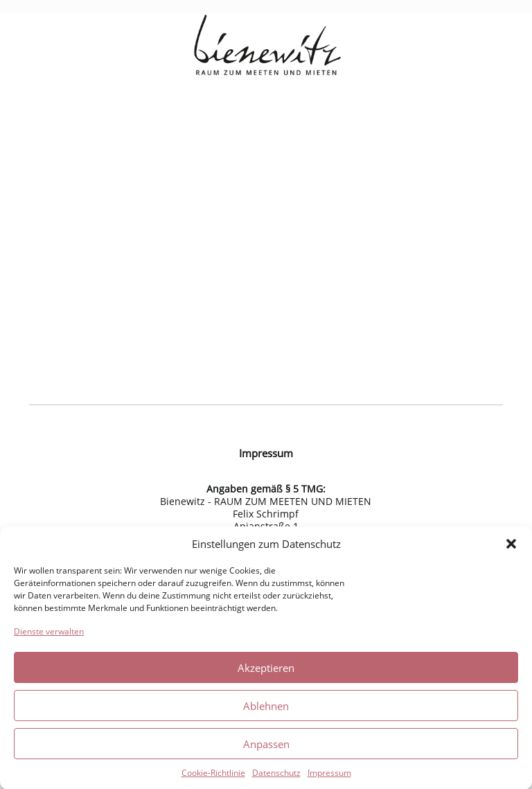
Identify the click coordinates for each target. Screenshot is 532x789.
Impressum (329, 776)
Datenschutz (276, 776)
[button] (511, 547)
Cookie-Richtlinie (213, 776)
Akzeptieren (266, 671)
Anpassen (266, 747)
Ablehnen (266, 709)
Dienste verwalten (49, 635)
